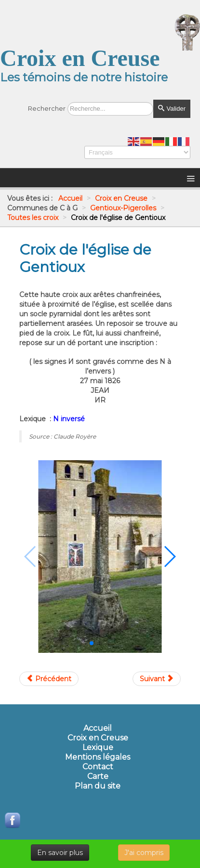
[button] (92, 643)
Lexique (98, 748)
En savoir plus (60, 853)
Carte (98, 777)
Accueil (98, 728)
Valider (172, 109)
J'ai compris (144, 853)
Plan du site (98, 786)
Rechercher (47, 108)
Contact (98, 767)
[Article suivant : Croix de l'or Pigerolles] (157, 679)
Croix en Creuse (98, 738)
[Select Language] (137, 152)
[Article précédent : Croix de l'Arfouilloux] (49, 679)
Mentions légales (98, 757)
